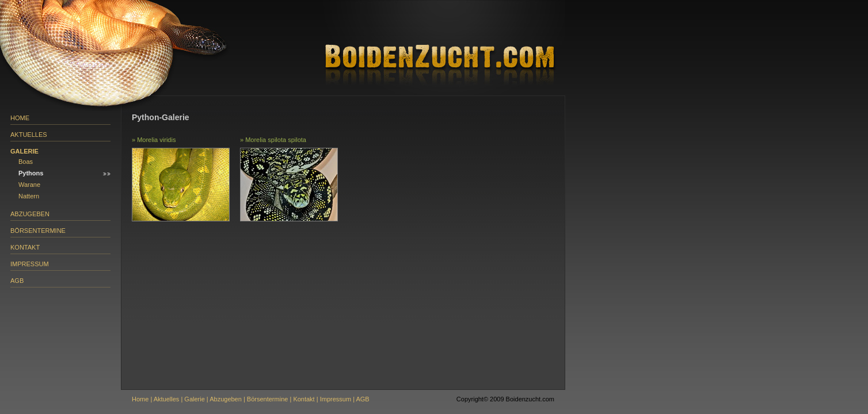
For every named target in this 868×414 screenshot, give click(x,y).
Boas (26, 162)
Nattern (29, 196)
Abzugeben (30, 214)
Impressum (30, 264)
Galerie (24, 151)
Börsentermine (38, 231)
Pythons (31, 173)
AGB (17, 281)
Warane (29, 185)
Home (20, 118)
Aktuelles (29, 135)
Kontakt (25, 247)
